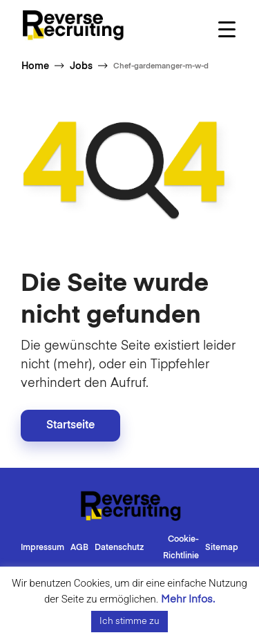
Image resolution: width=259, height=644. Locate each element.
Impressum (42, 548)
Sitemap (222, 548)
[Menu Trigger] (227, 29)
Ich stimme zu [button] (129, 622)
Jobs (81, 66)
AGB (79, 548)
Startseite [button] (70, 426)
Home (35, 66)
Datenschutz (119, 548)
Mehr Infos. (188, 599)
